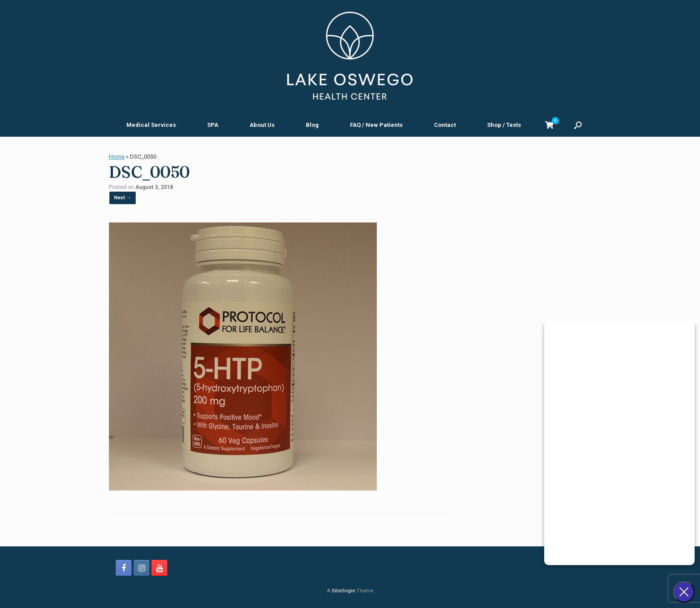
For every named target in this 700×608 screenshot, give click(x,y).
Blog (312, 125)
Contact (445, 125)
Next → (123, 198)
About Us (262, 125)
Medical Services (151, 125)
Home (117, 157)
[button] (578, 125)
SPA (213, 125)
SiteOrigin (344, 591)
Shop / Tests (504, 125)
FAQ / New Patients (376, 125)
